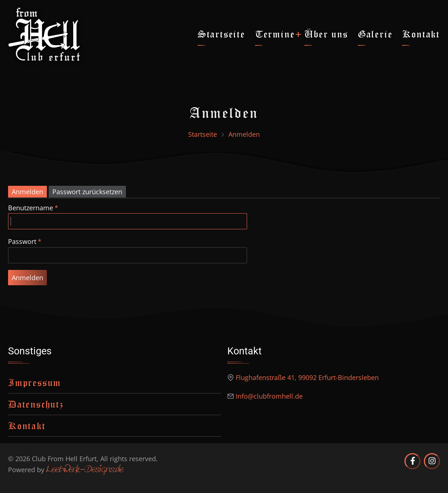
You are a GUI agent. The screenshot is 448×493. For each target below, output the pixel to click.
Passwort (22, 241)
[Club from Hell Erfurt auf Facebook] (412, 461)
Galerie (375, 34)
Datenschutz (36, 404)
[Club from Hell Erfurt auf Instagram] (432, 461)
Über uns (326, 34)
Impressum (35, 382)
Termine (275, 34)
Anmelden (27, 192)
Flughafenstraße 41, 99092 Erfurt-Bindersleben (307, 377)
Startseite (221, 34)
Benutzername (31, 208)
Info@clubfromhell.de (269, 396)
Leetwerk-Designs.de (85, 470)
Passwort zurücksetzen (87, 192)
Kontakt (421, 34)
